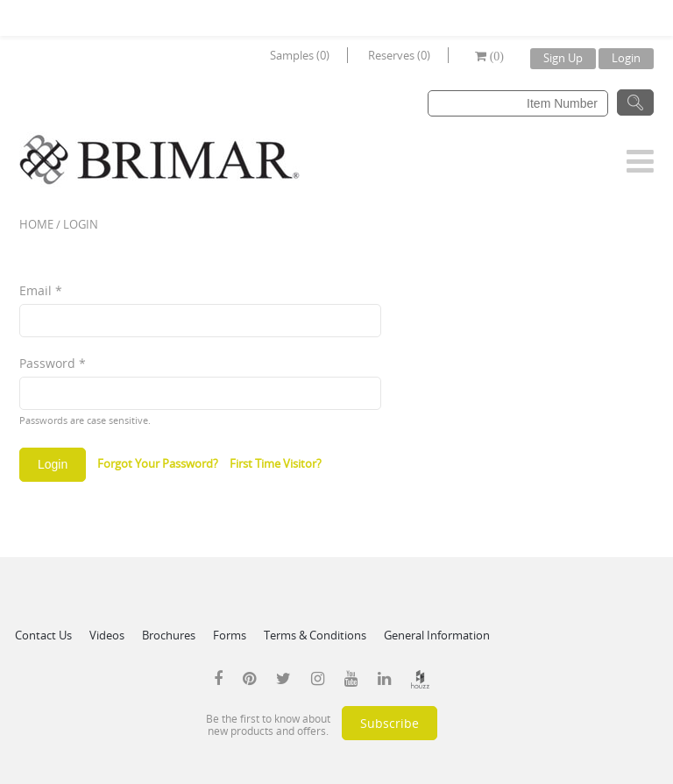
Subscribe (390, 723)
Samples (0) (300, 55)
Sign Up (563, 58)
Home (36, 224)
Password (53, 363)
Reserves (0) (399, 55)
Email (41, 290)
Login (626, 58)
